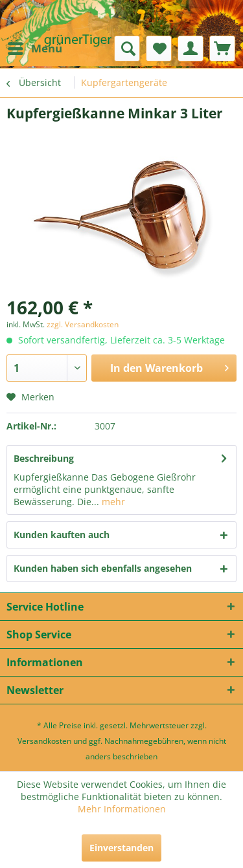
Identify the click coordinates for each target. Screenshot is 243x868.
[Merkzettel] (159, 49)
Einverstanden (121, 848)
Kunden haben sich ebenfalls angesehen (103, 568)
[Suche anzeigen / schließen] (127, 49)
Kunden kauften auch (62, 535)
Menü (35, 47)
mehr (112, 502)
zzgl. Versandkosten (83, 324)
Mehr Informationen (122, 809)
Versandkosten (44, 741)
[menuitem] (34, 49)
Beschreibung (44, 458)
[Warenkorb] (222, 49)
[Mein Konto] (191, 49)
